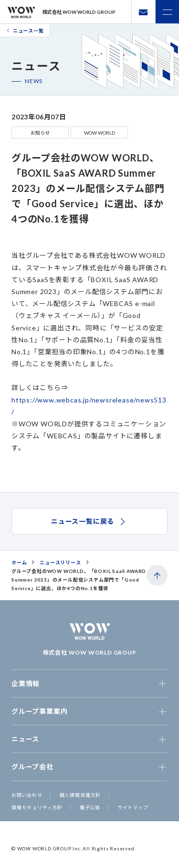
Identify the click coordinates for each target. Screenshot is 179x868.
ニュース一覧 (25, 31)
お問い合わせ (27, 795)
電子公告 (90, 807)
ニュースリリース (60, 562)
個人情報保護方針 (80, 795)
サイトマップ (133, 807)
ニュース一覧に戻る (89, 521)
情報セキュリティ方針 (37, 807)
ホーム (19, 562)
